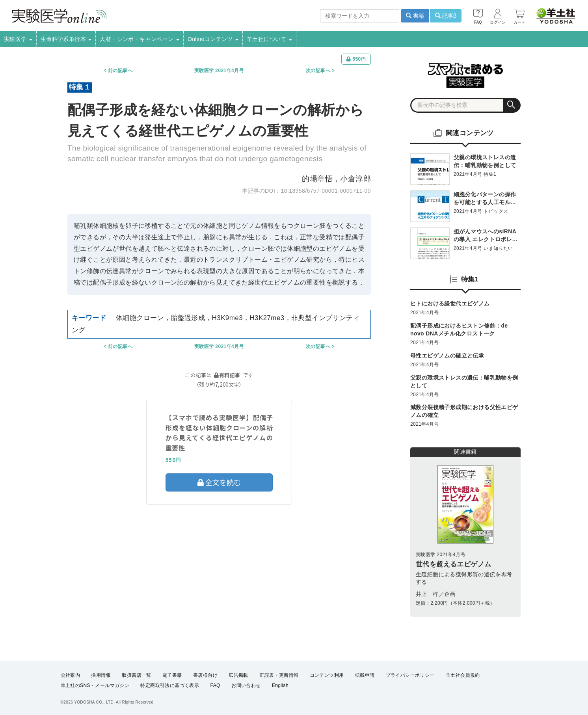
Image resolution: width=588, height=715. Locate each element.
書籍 (415, 16)
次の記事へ (318, 71)
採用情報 (101, 675)
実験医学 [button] (18, 39)
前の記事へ (120, 71)
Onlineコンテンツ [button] (213, 39)
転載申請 (365, 675)
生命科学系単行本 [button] (66, 39)
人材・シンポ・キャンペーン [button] (140, 39)
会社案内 (71, 675)
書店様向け (205, 675)
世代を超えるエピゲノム (453, 564)
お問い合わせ (246, 686)
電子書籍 (172, 675)
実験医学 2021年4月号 (219, 71)
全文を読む (219, 482)
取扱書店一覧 (136, 675)
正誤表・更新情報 (279, 675)
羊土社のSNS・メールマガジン (95, 686)
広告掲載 (238, 675)
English (280, 686)
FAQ (215, 686)
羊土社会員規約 (463, 675)
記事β (446, 16)
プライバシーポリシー (410, 675)
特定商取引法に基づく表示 (170, 686)
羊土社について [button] (269, 39)
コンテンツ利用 (327, 675)
